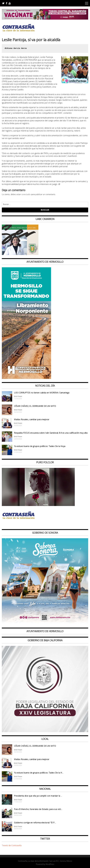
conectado (26, 194)
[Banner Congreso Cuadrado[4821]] (45, 731)
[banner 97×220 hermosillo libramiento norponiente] (26, 378)
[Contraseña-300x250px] (20, 254)
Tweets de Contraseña (12, 845)
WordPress (50, 864)
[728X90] (45, 19)
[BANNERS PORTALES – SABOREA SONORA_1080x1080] (45, 624)
